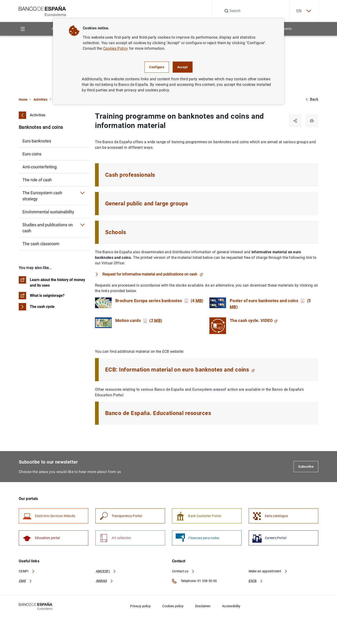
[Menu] (23, 29)
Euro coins (32, 154)
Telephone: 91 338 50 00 (194, 581)
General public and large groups (147, 204)
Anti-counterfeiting (40, 167)
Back (312, 99)
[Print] (312, 121)
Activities (40, 99)
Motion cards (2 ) (139, 320)
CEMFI (27, 571)
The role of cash (37, 180)
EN (304, 11)
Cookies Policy (115, 48)
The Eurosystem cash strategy (42, 196)
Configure (157, 67)
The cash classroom (41, 244)
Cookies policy (173, 606)
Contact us (183, 571)
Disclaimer (203, 606)
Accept (183, 67)
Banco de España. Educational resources (158, 413)
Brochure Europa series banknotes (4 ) (159, 301)
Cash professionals (130, 175)
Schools (116, 232)
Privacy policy (140, 606)
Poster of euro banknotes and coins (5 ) (270, 304)
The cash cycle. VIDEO (254, 320)
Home (23, 99)
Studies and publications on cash (48, 228)
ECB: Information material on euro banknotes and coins (180, 370)
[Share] (295, 121)
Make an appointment (268, 571)
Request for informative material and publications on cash (153, 274)
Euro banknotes (37, 141)
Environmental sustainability (48, 212)
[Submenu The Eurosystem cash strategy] (83, 193)
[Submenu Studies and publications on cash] (83, 225)
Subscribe (306, 467)
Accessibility (231, 606)
